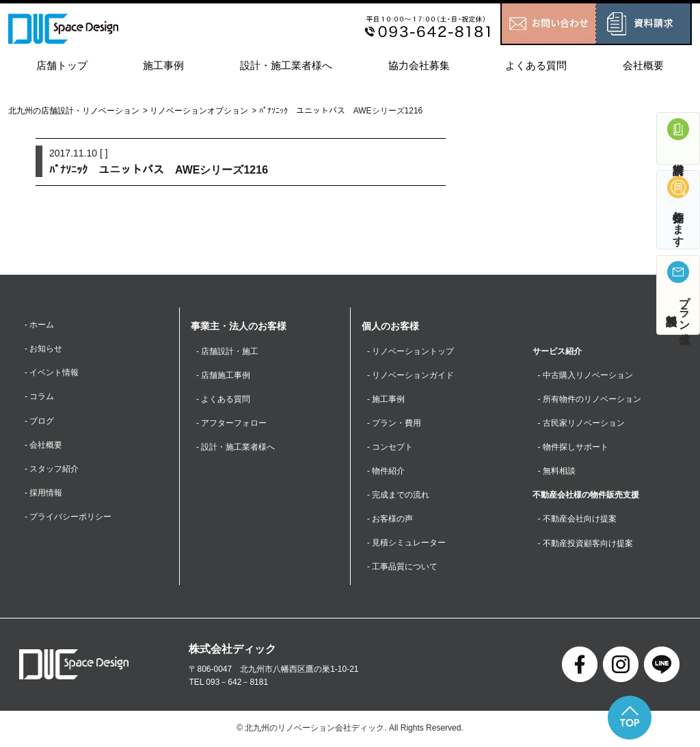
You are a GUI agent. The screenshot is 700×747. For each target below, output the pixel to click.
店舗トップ (62, 65)
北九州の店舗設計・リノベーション (74, 111)
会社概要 (643, 65)
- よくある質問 (223, 399)
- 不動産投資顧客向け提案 (585, 543)
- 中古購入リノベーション (585, 375)
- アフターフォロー (231, 423)
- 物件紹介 (386, 472)
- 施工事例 (386, 399)
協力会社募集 (419, 65)
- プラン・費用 (394, 423)
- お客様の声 (390, 519)
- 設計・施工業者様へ (235, 447)
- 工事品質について (402, 567)
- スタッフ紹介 (52, 469)
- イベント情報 (52, 373)
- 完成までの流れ (398, 495)
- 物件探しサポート (573, 447)
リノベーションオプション (199, 111)
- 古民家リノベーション (581, 423)
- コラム (39, 397)
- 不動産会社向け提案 (577, 519)
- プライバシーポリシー (68, 517)
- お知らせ (43, 349)
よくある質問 (536, 65)
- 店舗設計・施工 (227, 351)
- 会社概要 (43, 445)
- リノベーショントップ (410, 351)
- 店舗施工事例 (223, 375)
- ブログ (39, 421)
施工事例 (163, 65)
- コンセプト (390, 447)
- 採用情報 (43, 493)
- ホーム (39, 325)
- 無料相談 (557, 472)
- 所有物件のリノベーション (590, 399)
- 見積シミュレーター (406, 543)
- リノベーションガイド (410, 375)
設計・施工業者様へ (286, 65)
